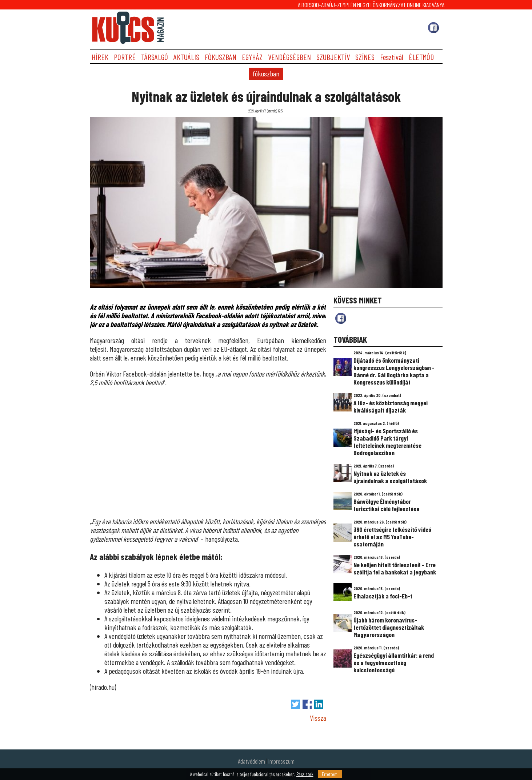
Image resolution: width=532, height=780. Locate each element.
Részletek (305, 774)
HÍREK (100, 57)
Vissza (318, 718)
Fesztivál (392, 57)
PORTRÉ (125, 57)
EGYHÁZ (252, 57)
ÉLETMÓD (421, 57)
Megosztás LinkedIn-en (319, 704)
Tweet (295, 704)
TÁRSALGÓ (155, 57)
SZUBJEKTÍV (333, 57)
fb (341, 318)
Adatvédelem (251, 761)
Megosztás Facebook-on (307, 704)
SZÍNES (365, 57)
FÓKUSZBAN (221, 57)
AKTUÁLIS (186, 57)
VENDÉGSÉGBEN (289, 57)
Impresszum (281, 761)
